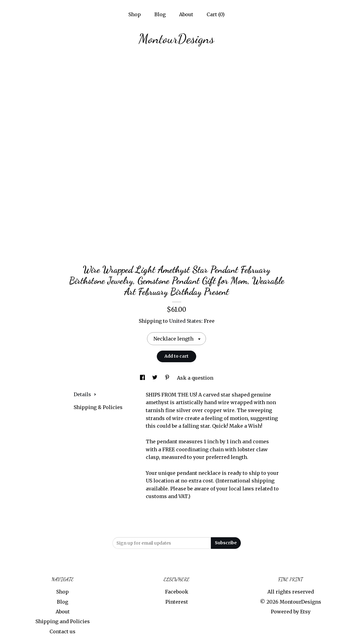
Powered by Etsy (291, 612)
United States (185, 321)
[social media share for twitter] (155, 378)
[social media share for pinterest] (168, 378)
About (186, 14)
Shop (135, 14)
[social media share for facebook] (143, 378)
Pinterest (177, 602)
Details (85, 394)
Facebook (177, 592)
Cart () (216, 14)
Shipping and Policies (63, 621)
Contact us (63, 631)
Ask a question (195, 378)
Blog (160, 14)
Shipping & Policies (98, 407)
